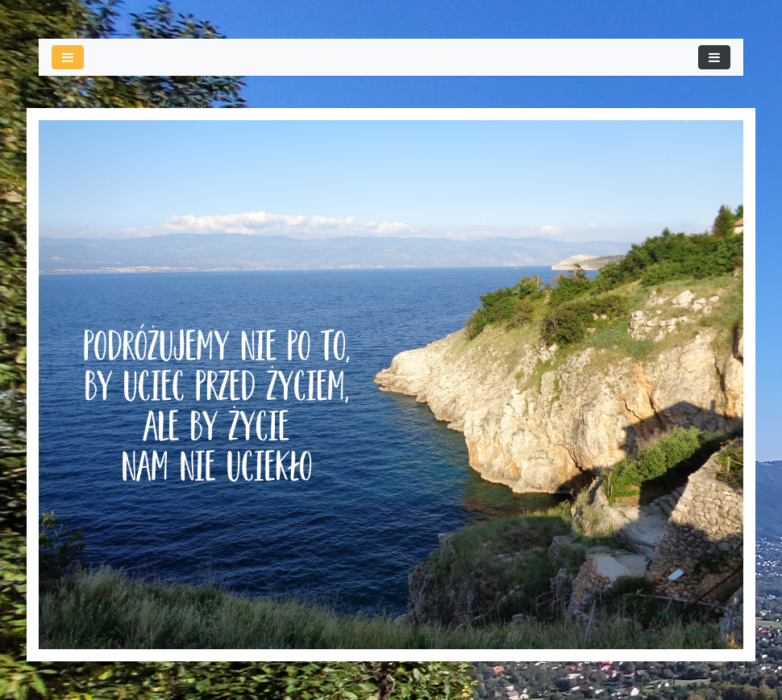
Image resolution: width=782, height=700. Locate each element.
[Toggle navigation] (714, 57)
